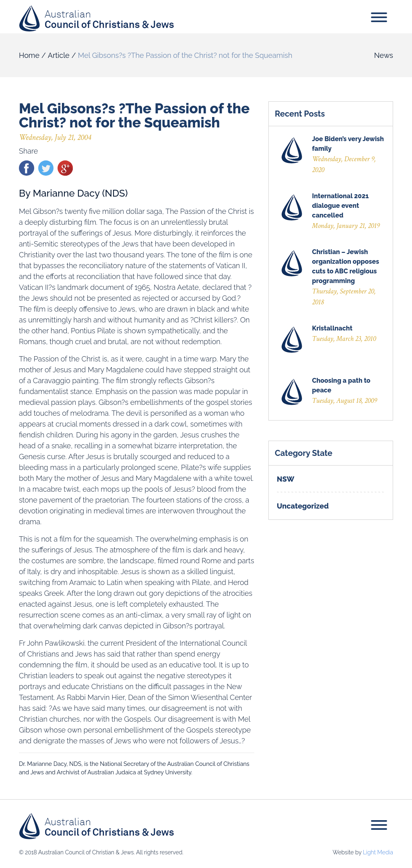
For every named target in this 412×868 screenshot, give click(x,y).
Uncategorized (303, 506)
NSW (285, 479)
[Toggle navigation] (379, 19)
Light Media (378, 852)
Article (59, 55)
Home (29, 55)
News (384, 55)
